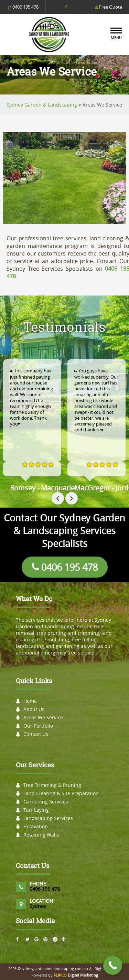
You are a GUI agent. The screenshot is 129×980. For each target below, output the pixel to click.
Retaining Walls (41, 835)
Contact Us (36, 734)
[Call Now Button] (113, 965)
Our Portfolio (38, 726)
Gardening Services (46, 802)
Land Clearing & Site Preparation (61, 793)
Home (30, 701)
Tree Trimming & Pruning (52, 785)
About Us (34, 709)
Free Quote (109, 7)
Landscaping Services (48, 818)
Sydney (38, 906)
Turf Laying (36, 810)
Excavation (36, 826)
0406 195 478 (23, 7)
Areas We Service (43, 717)
